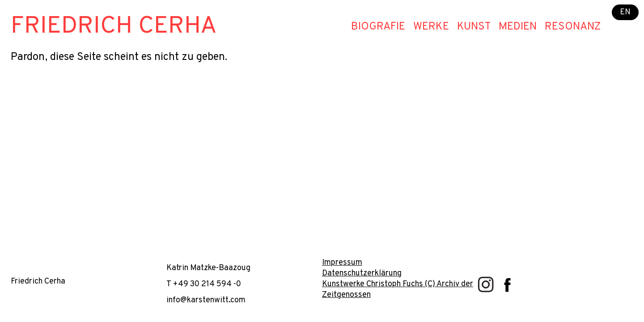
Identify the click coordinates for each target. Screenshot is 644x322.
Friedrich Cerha (114, 27)
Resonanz (573, 27)
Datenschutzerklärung (362, 273)
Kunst (474, 27)
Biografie (378, 27)
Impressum (342, 263)
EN (625, 12)
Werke (431, 27)
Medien (518, 27)
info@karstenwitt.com (206, 300)
